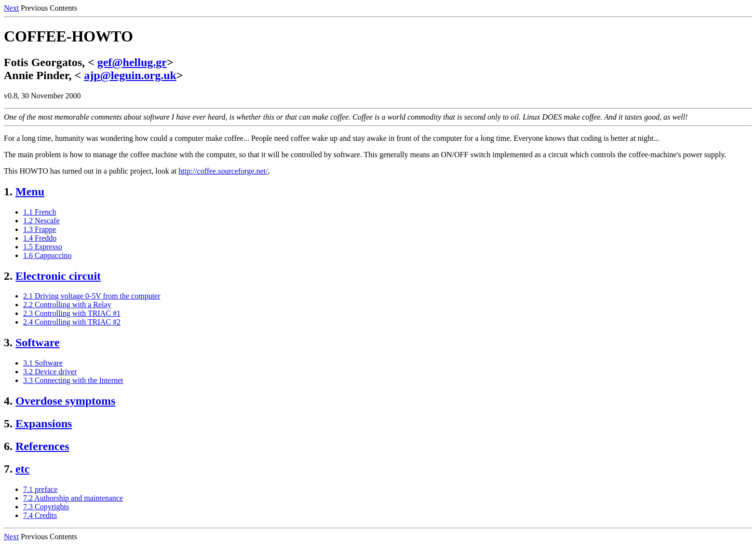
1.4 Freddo (40, 238)
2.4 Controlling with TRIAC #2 (72, 322)
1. (8, 191)
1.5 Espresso (43, 247)
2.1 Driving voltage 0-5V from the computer (92, 296)
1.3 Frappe (40, 229)
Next (11, 8)
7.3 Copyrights (46, 507)
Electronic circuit (58, 276)
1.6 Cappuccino (47, 255)
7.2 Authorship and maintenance (73, 498)
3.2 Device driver (50, 372)
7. (8, 469)
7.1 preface (40, 489)
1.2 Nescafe (41, 221)
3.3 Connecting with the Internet (73, 380)
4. (8, 401)
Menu (30, 191)
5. (8, 423)
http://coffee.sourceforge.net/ (223, 171)
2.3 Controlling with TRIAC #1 (72, 313)
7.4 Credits (40, 515)
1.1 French (40, 212)
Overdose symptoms (65, 401)
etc (22, 469)
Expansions (44, 423)
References (42, 446)
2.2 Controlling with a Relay (67, 305)
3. (8, 342)
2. (8, 276)
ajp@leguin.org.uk (130, 75)
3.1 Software (43, 363)
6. (8, 446)
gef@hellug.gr (132, 62)
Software (38, 342)
